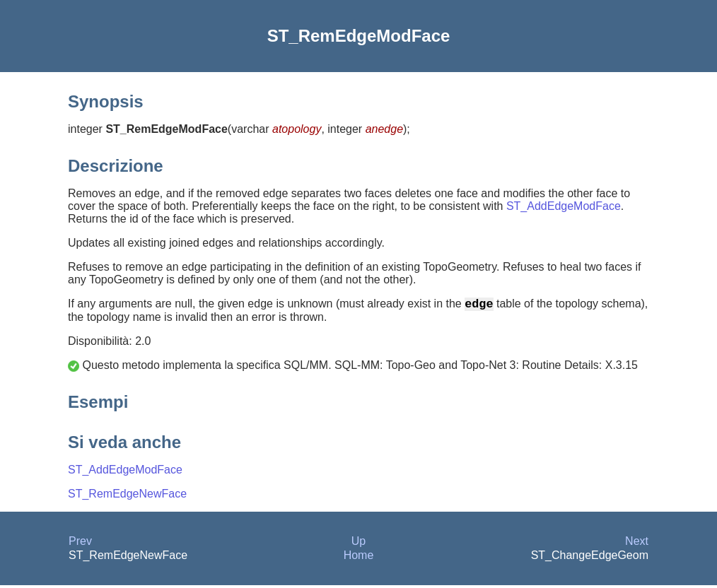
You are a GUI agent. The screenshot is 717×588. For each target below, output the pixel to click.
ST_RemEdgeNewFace (127, 496)
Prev (80, 544)
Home (359, 558)
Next (637, 544)
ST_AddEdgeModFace (564, 206)
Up (358, 544)
